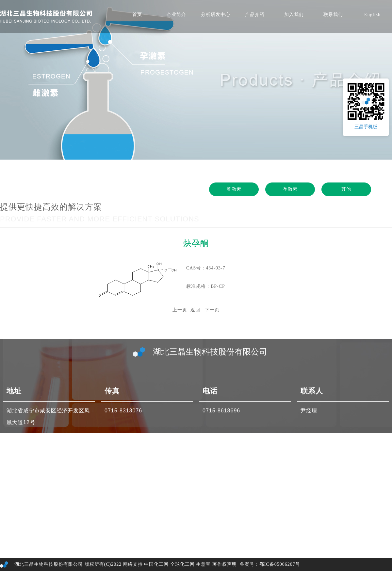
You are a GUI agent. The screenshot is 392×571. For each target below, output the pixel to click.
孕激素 (290, 189)
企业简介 (176, 15)
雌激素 (234, 189)
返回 (195, 310)
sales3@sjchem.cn (129, 481)
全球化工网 (182, 564)
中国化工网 (156, 564)
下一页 (212, 310)
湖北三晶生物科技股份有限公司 (49, 564)
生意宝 (203, 564)
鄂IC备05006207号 (280, 564)
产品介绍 (255, 15)
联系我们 (333, 15)
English (372, 15)
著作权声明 (225, 564)
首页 (137, 15)
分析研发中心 (216, 15)
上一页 (180, 310)
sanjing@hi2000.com (132, 499)
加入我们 (294, 15)
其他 (346, 189)
